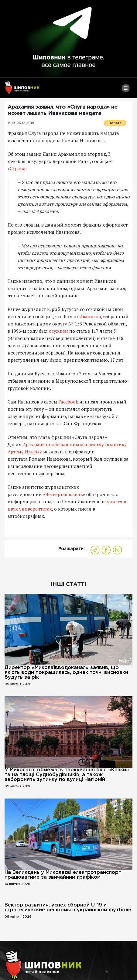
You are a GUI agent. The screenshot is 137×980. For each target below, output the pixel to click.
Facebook (68, 402)
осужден (58, 331)
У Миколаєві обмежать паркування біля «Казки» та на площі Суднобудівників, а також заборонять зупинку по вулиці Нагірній (67, 775)
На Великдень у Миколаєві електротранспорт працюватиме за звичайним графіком (63, 875)
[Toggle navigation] (126, 90)
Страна (18, 168)
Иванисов (90, 316)
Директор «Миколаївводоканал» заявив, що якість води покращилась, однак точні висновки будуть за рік (66, 673)
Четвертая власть (64, 494)
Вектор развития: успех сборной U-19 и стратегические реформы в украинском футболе (68, 908)
